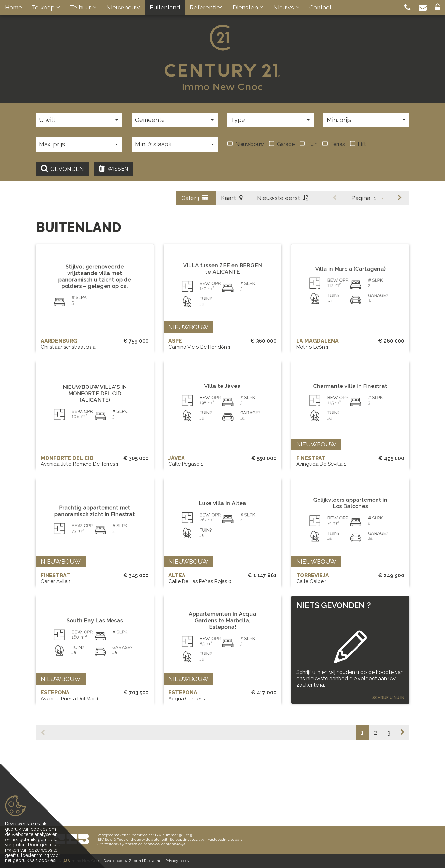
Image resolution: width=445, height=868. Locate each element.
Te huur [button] (83, 7)
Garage (282, 144)
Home (13, 7)
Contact (320, 7)
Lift (358, 144)
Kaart (232, 198)
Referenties (206, 7)
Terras (334, 144)
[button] (407, 7)
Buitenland (165, 7)
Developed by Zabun (122, 861)
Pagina (361, 198)
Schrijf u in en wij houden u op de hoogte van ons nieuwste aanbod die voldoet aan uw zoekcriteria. (350, 719)
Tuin (309, 144)
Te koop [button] (46, 7)
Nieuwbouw (123, 7)
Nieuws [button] (286, 7)
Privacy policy (178, 861)
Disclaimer (153, 861)
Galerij (195, 198)
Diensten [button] (248, 7)
